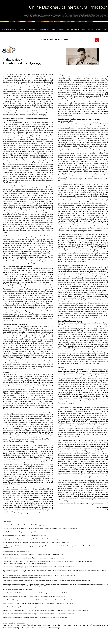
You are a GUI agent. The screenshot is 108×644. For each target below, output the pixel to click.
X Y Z (66, 39)
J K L (51, 39)
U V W (63, 39)
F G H (47, 39)
